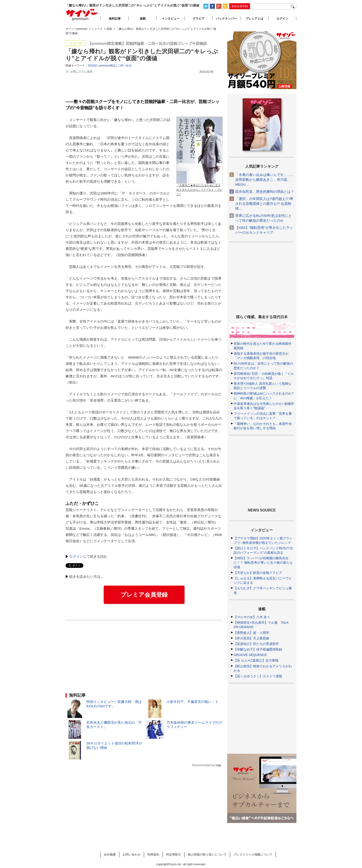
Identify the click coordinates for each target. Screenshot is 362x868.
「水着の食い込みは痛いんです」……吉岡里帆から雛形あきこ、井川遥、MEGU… (265, 180)
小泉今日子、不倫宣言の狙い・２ (192, 702)
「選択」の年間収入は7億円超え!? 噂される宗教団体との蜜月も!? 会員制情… (264, 204)
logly (218, 765)
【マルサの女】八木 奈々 (252, 617)
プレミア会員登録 (144, 595)
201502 (92, 66)
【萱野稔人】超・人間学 (251, 633)
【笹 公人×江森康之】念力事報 (256, 660)
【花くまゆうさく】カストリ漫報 (258, 676)
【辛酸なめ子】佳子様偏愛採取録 (258, 649)
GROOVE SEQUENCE (250, 655)
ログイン (76, 556)
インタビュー (171, 19)
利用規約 (153, 854)
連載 (143, 19)
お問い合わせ (132, 854)
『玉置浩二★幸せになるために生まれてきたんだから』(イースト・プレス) (199, 190)
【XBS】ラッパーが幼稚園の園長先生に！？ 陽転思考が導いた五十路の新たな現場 (263, 563)
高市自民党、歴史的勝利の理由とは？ (265, 192)
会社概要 (110, 854)
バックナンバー (226, 19)
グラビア (199, 19)
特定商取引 (173, 854)
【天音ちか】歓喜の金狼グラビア (258, 573)
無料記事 (115, 19)
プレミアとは (254, 19)
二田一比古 (125, 66)
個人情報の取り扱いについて (207, 854)
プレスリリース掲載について (253, 854)
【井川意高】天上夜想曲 (251, 638)
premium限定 (107, 66)
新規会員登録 (240, 6)
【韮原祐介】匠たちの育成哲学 (256, 644)
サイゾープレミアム (82, 15)
